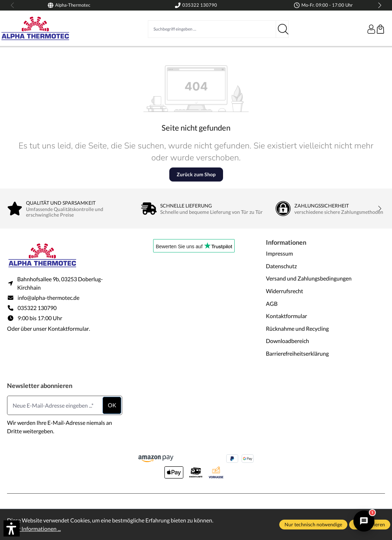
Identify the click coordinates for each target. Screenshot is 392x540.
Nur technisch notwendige (313, 524)
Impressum (279, 253)
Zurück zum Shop (196, 174)
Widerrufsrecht (285, 291)
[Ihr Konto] (371, 29)
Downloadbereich (288, 341)
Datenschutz (281, 266)
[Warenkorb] (380, 29)
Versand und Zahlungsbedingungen (309, 278)
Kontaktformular (68, 328)
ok (112, 405)
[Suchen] (282, 29)
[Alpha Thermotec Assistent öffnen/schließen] (364, 521)
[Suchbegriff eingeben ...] (212, 29)
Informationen (286, 242)
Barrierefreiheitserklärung (297, 353)
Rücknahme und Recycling (297, 328)
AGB (272, 304)
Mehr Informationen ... (34, 529)
